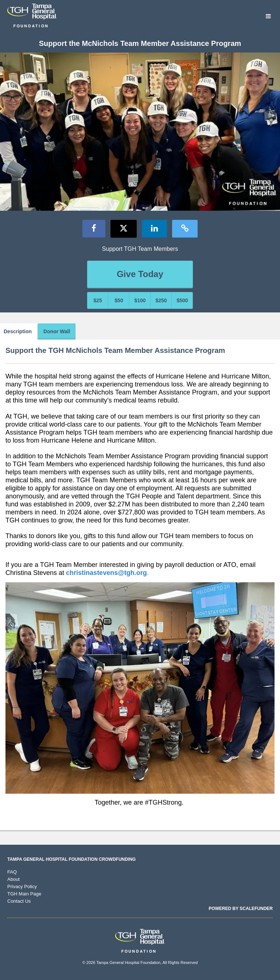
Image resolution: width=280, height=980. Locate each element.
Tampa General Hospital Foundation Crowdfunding (71, 859)
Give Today (140, 274)
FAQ (12, 872)
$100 (140, 300)
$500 (182, 300)
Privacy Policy (22, 886)
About (13, 879)
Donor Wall (57, 331)
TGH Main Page (24, 894)
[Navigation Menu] (268, 17)
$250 (161, 300)
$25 (98, 300)
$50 (119, 300)
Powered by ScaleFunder (241, 909)
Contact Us (19, 901)
